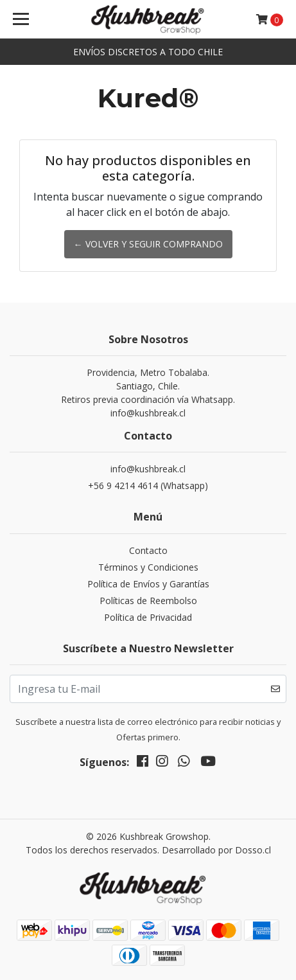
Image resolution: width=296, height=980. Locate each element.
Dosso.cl (253, 850)
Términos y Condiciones (148, 567)
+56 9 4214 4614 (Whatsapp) (148, 486)
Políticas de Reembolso (148, 601)
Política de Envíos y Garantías (148, 584)
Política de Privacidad (148, 617)
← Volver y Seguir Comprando (148, 244)
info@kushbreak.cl (148, 469)
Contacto (148, 550)
